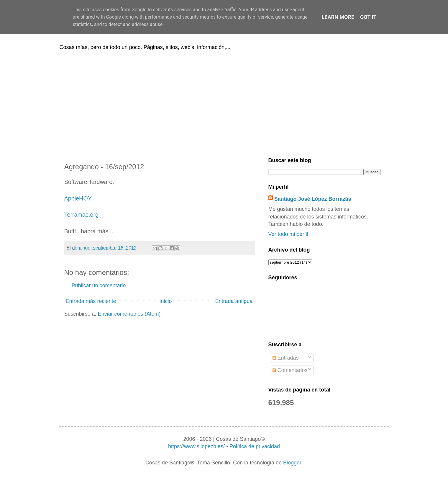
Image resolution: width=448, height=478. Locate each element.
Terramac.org (82, 215)
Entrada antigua (234, 301)
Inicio (165, 301)
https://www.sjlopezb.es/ (196, 446)
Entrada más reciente (91, 301)
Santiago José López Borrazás (313, 199)
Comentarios (290, 370)
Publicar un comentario (99, 286)
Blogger (292, 463)
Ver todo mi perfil (288, 234)
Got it (368, 17)
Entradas (286, 358)
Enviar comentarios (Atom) (129, 314)
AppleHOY (78, 198)
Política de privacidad (255, 446)
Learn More (338, 17)
